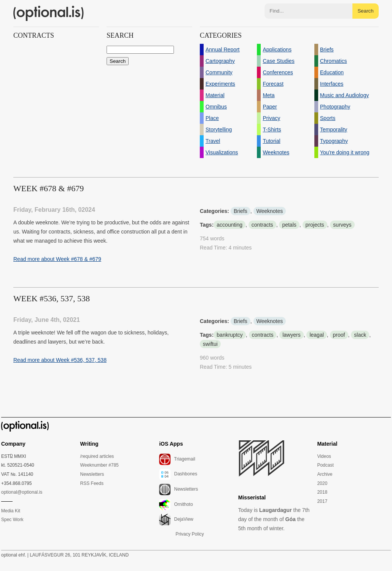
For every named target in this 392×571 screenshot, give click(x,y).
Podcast (325, 465)
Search (365, 11)
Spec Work (12, 520)
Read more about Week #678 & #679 (57, 259)
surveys (342, 225)
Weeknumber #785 (100, 465)
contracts (262, 225)
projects (315, 225)
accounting (229, 225)
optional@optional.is (22, 492)
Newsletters (92, 474)
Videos (324, 456)
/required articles (97, 456)
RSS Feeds (92, 483)
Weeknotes (270, 211)
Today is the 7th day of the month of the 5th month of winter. (274, 519)
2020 (322, 483)
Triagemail (177, 459)
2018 (322, 492)
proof (339, 335)
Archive (325, 474)
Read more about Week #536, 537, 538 (60, 360)
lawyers (291, 335)
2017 (322, 501)
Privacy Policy (190, 534)
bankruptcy (229, 335)
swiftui (210, 344)
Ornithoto (176, 505)
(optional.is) (49, 13)
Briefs (241, 211)
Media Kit (11, 511)
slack (360, 335)
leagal (316, 335)
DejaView (176, 520)
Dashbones (178, 474)
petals (289, 225)
